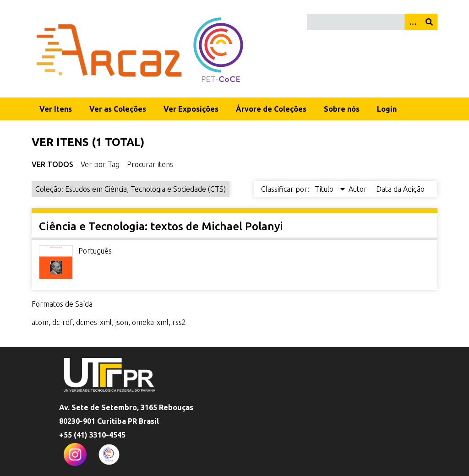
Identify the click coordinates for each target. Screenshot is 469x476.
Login (387, 109)
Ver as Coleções (118, 109)
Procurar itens (150, 164)
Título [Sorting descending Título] (325, 189)
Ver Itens (56, 109)
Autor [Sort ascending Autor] (359, 189)
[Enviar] (429, 22)
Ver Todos (52, 164)
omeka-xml (150, 322)
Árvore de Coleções (271, 109)
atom (40, 322)
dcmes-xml (94, 322)
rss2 (179, 322)
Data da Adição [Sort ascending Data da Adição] (400, 189)
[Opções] (413, 22)
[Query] (372, 22)
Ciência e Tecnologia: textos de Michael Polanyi (161, 226)
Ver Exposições (191, 109)
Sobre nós (342, 109)
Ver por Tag (100, 164)
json (122, 322)
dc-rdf (62, 322)
